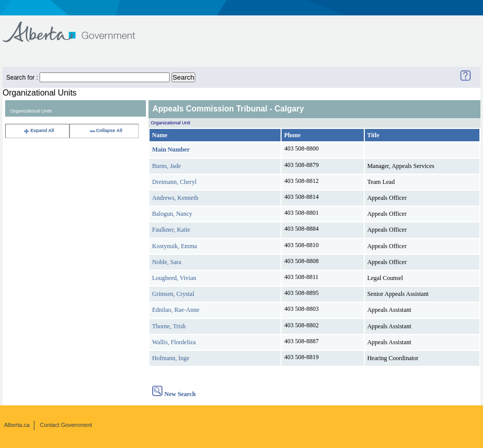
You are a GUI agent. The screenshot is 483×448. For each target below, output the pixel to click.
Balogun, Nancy (172, 214)
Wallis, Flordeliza (174, 342)
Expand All (39, 130)
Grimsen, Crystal (173, 294)
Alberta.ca (17, 425)
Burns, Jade (166, 166)
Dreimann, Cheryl (174, 182)
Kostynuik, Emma (174, 246)
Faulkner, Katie (171, 230)
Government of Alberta (77, 27)
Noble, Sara (167, 262)
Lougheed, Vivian (174, 278)
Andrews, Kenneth (175, 198)
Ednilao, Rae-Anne (176, 310)
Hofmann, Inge (171, 358)
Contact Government (66, 425)
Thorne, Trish (169, 326)
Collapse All (106, 130)
